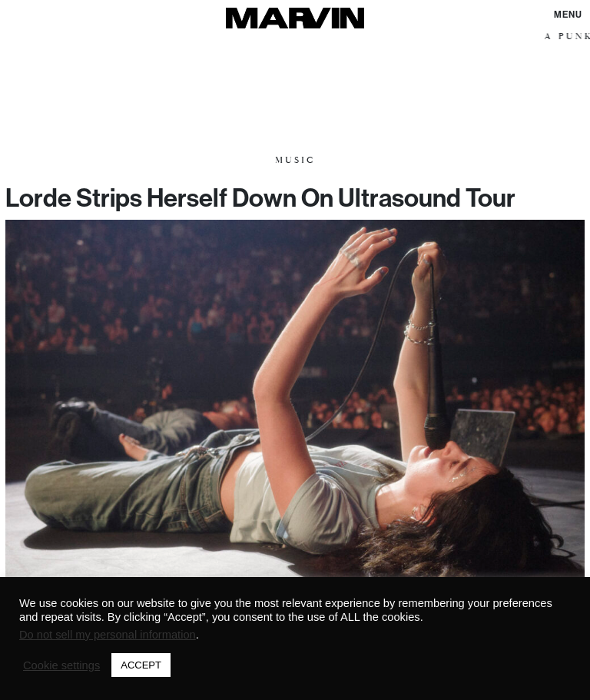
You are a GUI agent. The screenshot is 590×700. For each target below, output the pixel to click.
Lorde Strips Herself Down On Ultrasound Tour (260, 197)
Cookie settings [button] (61, 665)
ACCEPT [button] (141, 665)
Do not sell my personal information (108, 635)
